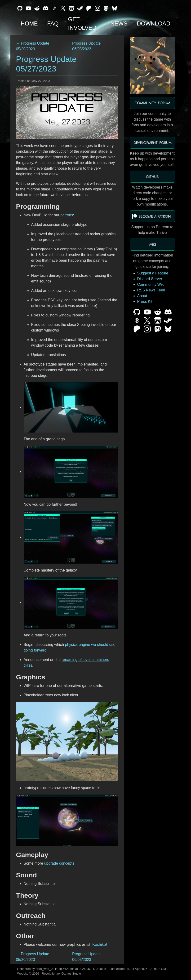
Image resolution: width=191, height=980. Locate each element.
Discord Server (150, 279)
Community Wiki (151, 284)
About (142, 296)
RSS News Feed (151, 290)
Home (29, 23)
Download (153, 23)
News (119, 23)
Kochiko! (100, 944)
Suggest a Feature (153, 273)
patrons (67, 215)
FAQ (53, 23)
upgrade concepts (59, 863)
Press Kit (145, 301)
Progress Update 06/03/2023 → (86, 46)
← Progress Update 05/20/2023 (33, 46)
